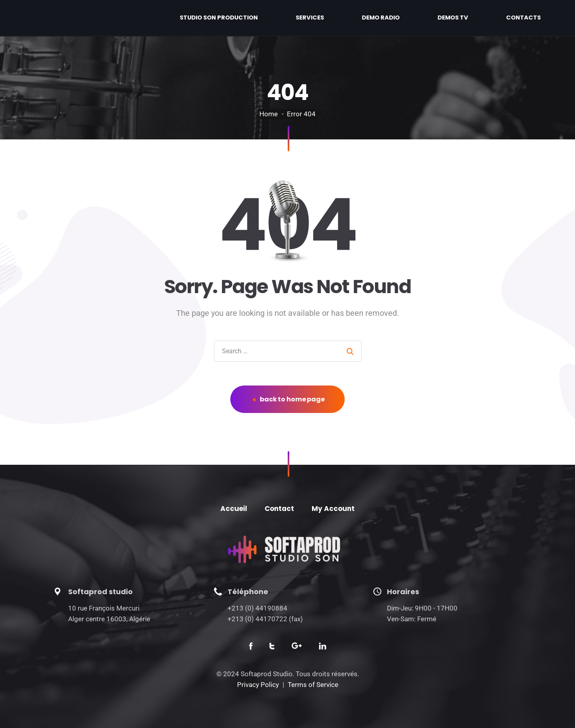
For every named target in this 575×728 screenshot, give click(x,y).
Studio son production (311, 18)
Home (269, 114)
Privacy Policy (258, 685)
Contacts (534, 18)
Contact (279, 509)
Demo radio (432, 18)
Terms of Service (313, 685)
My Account (333, 509)
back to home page (288, 399)
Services (381, 18)
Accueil (234, 509)
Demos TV (484, 18)
